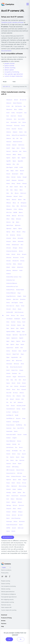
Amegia (15, 248)
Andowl (8, 512)
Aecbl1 (8, 148)
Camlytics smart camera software (12, 22)
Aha (14, 164)
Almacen (19, 219)
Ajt (25, 187)
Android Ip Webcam (12, 283)
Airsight (25, 177)
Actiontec (17, 126)
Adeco (13, 499)
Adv (21, 138)
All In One (9, 213)
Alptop (8, 232)
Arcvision (14, 351)
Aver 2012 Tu (21, 428)
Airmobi (13, 177)
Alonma (9, 222)
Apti (8, 344)
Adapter (15, 132)
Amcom (15, 505)
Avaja (24, 419)
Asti (7, 386)
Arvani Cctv (15, 370)
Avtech (8, 454)
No (21, 639)
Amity (19, 254)
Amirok (13, 254)
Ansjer (24, 476)
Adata (21, 132)
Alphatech (14, 486)
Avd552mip (19, 425)
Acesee (20, 116)
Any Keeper (9, 319)
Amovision (16, 258)
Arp (7, 367)
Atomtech (22, 522)
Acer (8, 116)
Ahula (8, 476)
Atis (14, 396)
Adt (17, 138)
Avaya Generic (10, 425)
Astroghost (23, 386)
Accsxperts (20, 113)
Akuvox (17, 193)
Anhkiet (14, 512)
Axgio (23, 457)
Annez (8, 303)
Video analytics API (6, 607)
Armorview (9, 364)
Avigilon (15, 438)
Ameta (21, 251)
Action (24, 122)
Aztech (8, 467)
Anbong (9, 270)
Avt (24, 451)
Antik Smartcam (19, 312)
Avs (21, 451)
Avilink (14, 493)
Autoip (18, 409)
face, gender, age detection (14, 74)
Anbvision (15, 270)
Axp (17, 460)
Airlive (8, 177)
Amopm (24, 254)
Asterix (24, 383)
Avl (19, 444)
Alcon (21, 196)
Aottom (14, 515)
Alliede (8, 216)
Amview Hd (16, 261)
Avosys (8, 451)
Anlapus (20, 512)
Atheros (22, 393)
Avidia (25, 435)
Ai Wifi (21, 167)
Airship (19, 177)
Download (4, 615)
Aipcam (22, 171)
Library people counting (8, 602)
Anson (14, 309)
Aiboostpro (19, 499)
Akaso (16, 190)
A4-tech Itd (23, 100)
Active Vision (15, 496)
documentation (6, 51)
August (25, 480)
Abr (13, 106)
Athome (9, 396)
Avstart (14, 528)
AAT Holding (15, 467)
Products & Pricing (6, 618)
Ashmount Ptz (22, 377)
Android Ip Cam (11, 280)
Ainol (17, 171)
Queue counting (6, 584)
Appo (8, 341)
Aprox (24, 341)
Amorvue (9, 258)
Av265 (17, 415)
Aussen (13, 406)
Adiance (9, 138)
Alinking (21, 209)
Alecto (8, 200)
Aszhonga (9, 522)
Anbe (14, 509)
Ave (25, 425)
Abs (25, 106)
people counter (9, 64)
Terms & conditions (6, 570)
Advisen (14, 145)
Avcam (13, 531)
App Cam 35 (23, 335)
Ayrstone (22, 460)
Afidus (14, 155)
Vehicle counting (6, 589)
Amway (22, 261)
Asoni (24, 380)
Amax (14, 238)
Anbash (20, 264)
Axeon (18, 457)
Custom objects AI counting (9, 610)
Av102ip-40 (15, 412)
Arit (21, 357)
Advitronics (21, 145)
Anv (18, 316)
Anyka (14, 489)
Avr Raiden (15, 451)
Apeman (9, 480)
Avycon (24, 454)
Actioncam (9, 126)
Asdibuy (20, 489)
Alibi (18, 206)
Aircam (8, 174)
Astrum (8, 390)
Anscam (9, 309)
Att (7, 399)
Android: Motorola (16, 476)
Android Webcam (11, 293)
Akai (11, 190)
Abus (15, 110)
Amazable (20, 238)
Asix (16, 380)
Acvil (8, 499)
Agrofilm (9, 161)
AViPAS (8, 528)
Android (9, 274)
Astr (11, 386)
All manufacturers (8, 537)
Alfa (25, 200)
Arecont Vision (20, 470)
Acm (15, 119)
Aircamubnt (15, 174)
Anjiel (25, 296)
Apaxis (19, 325)
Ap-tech (20, 515)
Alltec (8, 486)
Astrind (16, 386)
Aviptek (8, 444)
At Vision (15, 393)
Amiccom (21, 505)
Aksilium (14, 502)
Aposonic (15, 335)
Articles (3, 621)
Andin (21, 270)
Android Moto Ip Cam (12, 287)
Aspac (8, 383)
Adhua (8, 135)
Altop (24, 232)
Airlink (22, 174)
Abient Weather (17, 103)
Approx (18, 341)
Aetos (25, 151)
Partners (4, 624)
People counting (6, 581)
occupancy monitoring (12, 72)
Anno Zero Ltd (10, 306)
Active (8, 129)
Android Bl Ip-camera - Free (14, 277)
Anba (15, 264)
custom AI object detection (14, 76)
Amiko (8, 254)
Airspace (14, 180)
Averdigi (9, 493)
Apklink (22, 328)
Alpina (15, 229)
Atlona (15, 522)
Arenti (8, 518)
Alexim (20, 200)
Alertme (14, 200)
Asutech (24, 390)
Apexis (13, 328)
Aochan (13, 322)
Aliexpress (9, 209)
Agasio (14, 158)
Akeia (21, 190)
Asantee (15, 373)
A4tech (16, 100)
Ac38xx (21, 110)
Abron (8, 496)
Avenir (13, 483)
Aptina (12, 344)
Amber (8, 245)
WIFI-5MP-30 (6, 87)
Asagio (21, 370)
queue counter (9, 66)
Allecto (21, 213)
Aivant (16, 187)
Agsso (14, 161)
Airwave (24, 184)
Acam (8, 113)
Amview (9, 261)
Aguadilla (20, 161)
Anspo (20, 309)
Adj (14, 138)
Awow (8, 531)
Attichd (18, 399)
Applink (21, 338)
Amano (19, 235)
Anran (23, 306)
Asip (12, 380)
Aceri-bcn (13, 116)
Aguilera (9, 164)
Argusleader (15, 357)
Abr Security (19, 106)
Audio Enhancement (12, 525)
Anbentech (20, 267)
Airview (19, 184)
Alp (13, 222)
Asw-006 (9, 393)
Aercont (9, 151)
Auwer (24, 409)
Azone (14, 464)
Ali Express (24, 203)
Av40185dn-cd (10, 419)
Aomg (19, 322)
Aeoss (23, 148)
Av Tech (9, 412)
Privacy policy (5, 573)
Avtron (14, 454)
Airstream (21, 180)
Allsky (13, 219)
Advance (9, 142)
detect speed (9, 70)
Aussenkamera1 (11, 409)
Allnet (8, 219)
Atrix (24, 396)
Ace (25, 113)
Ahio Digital (10, 167)
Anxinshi (9, 489)
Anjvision (9, 299)
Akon (8, 193)
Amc (22, 245)
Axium (12, 460)
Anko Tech (16, 299)
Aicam (8, 502)
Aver (14, 428)
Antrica (13, 316)
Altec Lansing (22, 486)
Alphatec (9, 229)
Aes (20, 151)
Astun (14, 390)
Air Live (24, 483)
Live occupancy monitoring (8, 586)
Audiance (20, 402)
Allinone (14, 216)
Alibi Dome (24, 206)
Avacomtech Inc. (11, 473)
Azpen (20, 464)
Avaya (8, 483)
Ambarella (21, 241)
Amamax (13, 235)
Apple (8, 338)
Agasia (8, 158)
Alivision (20, 502)
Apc (24, 325)
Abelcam (9, 103)
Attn (23, 399)
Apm (23, 332)
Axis (8, 460)
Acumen (14, 129)
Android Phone (10, 290)
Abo (24, 493)
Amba (14, 241)
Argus (8, 357)
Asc (20, 373)
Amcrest (9, 248)
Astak (19, 383)
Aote (8, 325)
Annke (21, 303)
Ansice (8, 515)
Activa (23, 126)
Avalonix (9, 422)
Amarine (9, 238)
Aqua (17, 344)
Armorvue (16, 364)
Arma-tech (19, 361)
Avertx (16, 431)
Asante (8, 373)
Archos (8, 351)
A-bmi (8, 106)
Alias (13, 206)
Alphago (9, 505)
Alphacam (18, 225)
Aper (8, 328)
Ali (18, 203)
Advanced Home (18, 142)
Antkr (8, 316)
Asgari (14, 377)
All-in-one (21, 216)
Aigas (12, 171)
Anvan (22, 316)
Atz (11, 402)
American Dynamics (12, 251)
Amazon (9, 241)
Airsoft (8, 180)
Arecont (9, 354)
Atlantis (19, 396)
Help (2, 626)
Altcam (19, 232)
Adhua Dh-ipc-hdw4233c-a (19, 135)
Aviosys (19, 441)
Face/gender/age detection (9, 597)
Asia (8, 380)
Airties (8, 184)
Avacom (18, 419)
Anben (14, 267)
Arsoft (8, 370)
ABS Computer (10, 470)
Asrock (14, 383)
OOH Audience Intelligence (8, 594)
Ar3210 (17, 348)
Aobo (8, 322)
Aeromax (15, 151)
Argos (22, 354)
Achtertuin (9, 119)
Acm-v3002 (21, 119)
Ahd (18, 164)
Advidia (8, 145)
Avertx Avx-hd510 (11, 435)
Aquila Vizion (10, 348)
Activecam (23, 496)
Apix (17, 328)
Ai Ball (16, 167)
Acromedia (14, 122)
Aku (12, 193)
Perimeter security (6, 605)
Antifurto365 (10, 312)
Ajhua (21, 187)
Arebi (20, 480)
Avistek (14, 444)
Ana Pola (9, 264)
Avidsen (9, 438)
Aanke (19, 493)
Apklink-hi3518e (11, 332)
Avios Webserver (11, 441)
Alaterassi (9, 196)
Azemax (9, 464)
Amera (21, 248)
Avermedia (9, 431)
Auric (8, 406)
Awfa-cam (21, 528)
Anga (19, 293)
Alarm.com (23, 193)
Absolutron (9, 110)
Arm (13, 361)
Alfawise (9, 203)
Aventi (21, 525)
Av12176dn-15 (10, 415)
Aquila (22, 344)
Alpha (18, 222)
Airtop (13, 184)
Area (20, 351)
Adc (26, 132)
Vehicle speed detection (8, 592)
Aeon (18, 148)
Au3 (15, 402)
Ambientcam (15, 245)
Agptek (24, 158)
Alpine (20, 229)
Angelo (19, 296)
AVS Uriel (20, 473)
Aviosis (19, 483)
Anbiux (19, 509)
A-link (15, 209)
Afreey (20, 155)
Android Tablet (20, 290)
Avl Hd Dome (10, 447)
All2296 (15, 213)
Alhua (14, 203)
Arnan (22, 364)
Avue (19, 454)
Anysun (24, 319)
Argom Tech (16, 354)
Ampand (9, 509)
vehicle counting (10, 68)
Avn (16, 447)
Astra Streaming (16, 518)
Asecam (9, 377)
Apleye (18, 332)
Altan (13, 232)
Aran (22, 348)
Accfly (13, 113)
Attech (12, 399)
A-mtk (22, 258)
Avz (7, 457)
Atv (7, 402)
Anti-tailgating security (7, 600)
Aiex (8, 171)
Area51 (25, 351)
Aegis (13, 148)
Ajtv (7, 190)
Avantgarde (16, 422)
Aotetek (13, 325)
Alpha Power (10, 225)
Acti (20, 122)
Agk (19, 158)
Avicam (20, 435)
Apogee (9, 335)
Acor (8, 122)
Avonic (21, 447)
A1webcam (9, 100)
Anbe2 (8, 267)
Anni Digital (15, 303)
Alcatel (16, 196)
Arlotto (8, 361)
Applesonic (14, 338)
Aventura (9, 428)
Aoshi (24, 322)
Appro (13, 341)
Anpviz (18, 306)
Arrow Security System (16, 367)
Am (7, 235)
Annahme (23, 299)
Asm (20, 380)
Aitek (11, 187)
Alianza (8, 206)
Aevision (9, 155)
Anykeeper (17, 319)
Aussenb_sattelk (21, 406)
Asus (18, 390)
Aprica (15, 480)
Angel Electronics (11, 296)
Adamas (9, 132)
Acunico (20, 129)
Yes (9, 639)
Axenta (12, 457)
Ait (7, 187)
